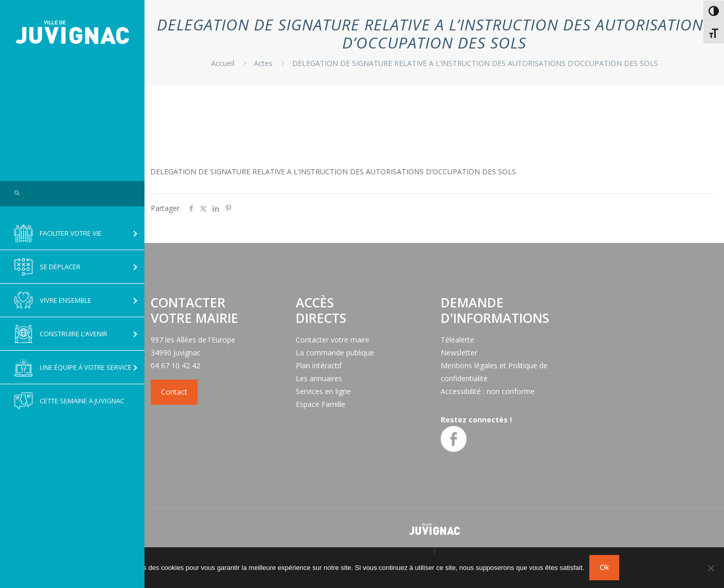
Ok (604, 567)
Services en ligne (323, 391)
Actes (263, 63)
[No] (711, 568)
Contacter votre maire (333, 340)
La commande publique (335, 353)
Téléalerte (457, 340)
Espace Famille (320, 404)
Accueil (223, 63)
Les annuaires (319, 378)
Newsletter (459, 353)
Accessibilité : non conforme (488, 391)
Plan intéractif (319, 365)
